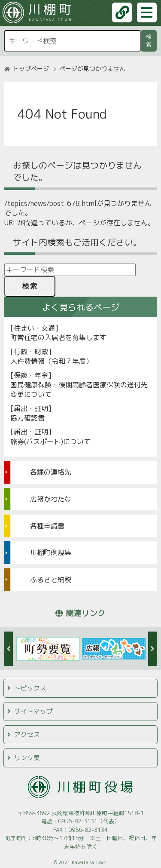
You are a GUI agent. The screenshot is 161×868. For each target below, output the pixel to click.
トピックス (30, 688)
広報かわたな (51, 499)
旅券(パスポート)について (50, 442)
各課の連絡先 (51, 472)
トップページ (31, 69)
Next (152, 649)
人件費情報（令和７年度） (52, 361)
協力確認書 (27, 418)
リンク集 (27, 758)
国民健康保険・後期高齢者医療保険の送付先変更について (79, 390)
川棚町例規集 (51, 552)
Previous (9, 649)
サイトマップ (33, 711)
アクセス (27, 735)
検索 (150, 41)
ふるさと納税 (51, 580)
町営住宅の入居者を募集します (58, 337)
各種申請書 (47, 526)
